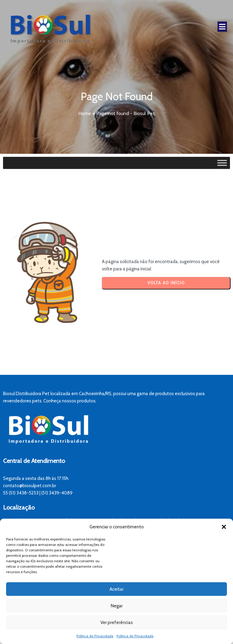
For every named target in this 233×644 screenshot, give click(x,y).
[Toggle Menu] (222, 163)
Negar (117, 606)
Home (85, 113)
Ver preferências (117, 623)
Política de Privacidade (95, 636)
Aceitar (116, 589)
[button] (224, 527)
